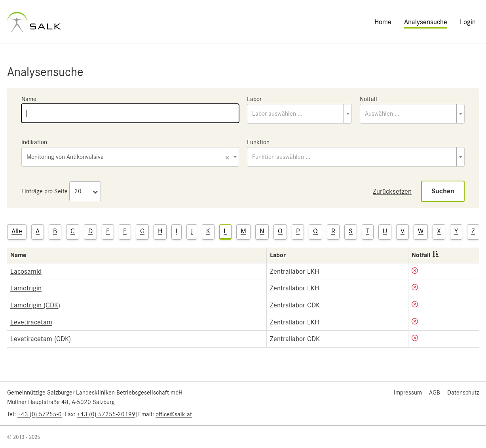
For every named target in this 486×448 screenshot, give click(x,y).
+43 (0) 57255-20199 (106, 414)
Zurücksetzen (392, 191)
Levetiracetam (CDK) (41, 339)
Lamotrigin (26, 288)
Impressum (408, 393)
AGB (435, 393)
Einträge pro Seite (45, 191)
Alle (17, 231)
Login (468, 22)
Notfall (368, 99)
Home (383, 22)
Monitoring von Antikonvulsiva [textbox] (128, 157)
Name (29, 99)
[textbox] (299, 114)
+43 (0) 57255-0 (40, 414)
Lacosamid (26, 271)
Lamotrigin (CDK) (35, 305)
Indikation (34, 142)
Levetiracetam (31, 322)
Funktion (258, 142)
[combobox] (299, 114)
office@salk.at (174, 414)
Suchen (443, 191)
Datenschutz (463, 393)
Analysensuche (426, 22)
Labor (254, 99)
